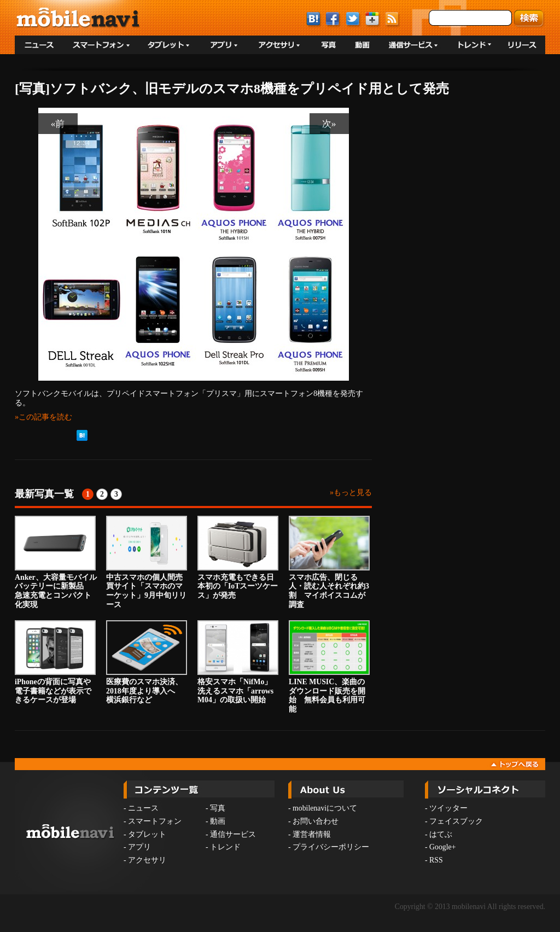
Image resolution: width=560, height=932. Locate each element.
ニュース (143, 808)
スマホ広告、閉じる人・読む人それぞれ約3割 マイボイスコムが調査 (329, 562)
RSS (436, 860)
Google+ (442, 847)
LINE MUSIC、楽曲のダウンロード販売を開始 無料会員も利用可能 (329, 667)
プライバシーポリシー (331, 847)
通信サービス (233, 834)
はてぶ (441, 834)
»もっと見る (351, 493)
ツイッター (448, 808)
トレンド (225, 847)
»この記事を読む (43, 417)
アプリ (139, 847)
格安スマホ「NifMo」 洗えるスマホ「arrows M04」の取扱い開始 (238, 662)
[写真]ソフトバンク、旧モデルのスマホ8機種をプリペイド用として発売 (232, 89)
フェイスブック (456, 821)
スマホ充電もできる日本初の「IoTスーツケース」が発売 (238, 558)
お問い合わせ (316, 821)
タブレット (147, 834)
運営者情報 (312, 834)
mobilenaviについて (325, 808)
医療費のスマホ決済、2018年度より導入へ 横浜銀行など (147, 662)
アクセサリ (147, 860)
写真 (218, 808)
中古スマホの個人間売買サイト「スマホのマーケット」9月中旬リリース (147, 562)
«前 (58, 124)
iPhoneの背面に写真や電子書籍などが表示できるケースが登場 (55, 662)
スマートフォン (155, 821)
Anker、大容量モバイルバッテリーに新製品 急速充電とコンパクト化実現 (56, 562)
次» (329, 124)
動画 (218, 821)
